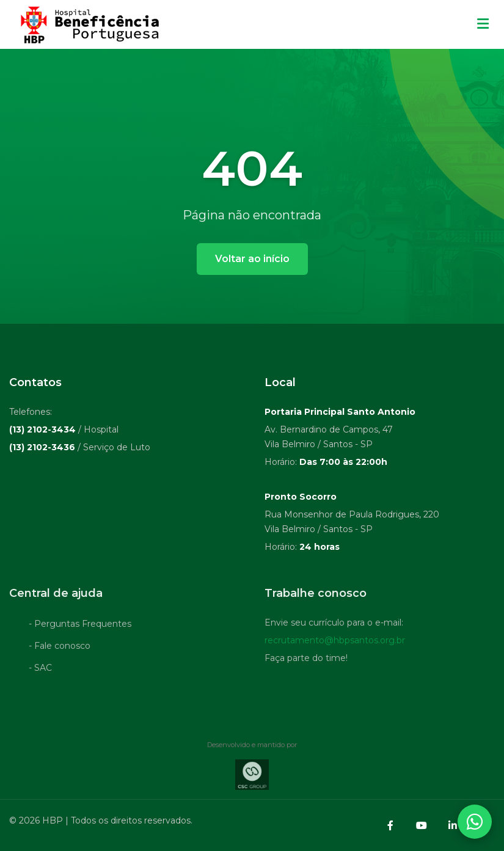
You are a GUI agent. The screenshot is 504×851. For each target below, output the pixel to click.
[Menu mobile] (483, 24)
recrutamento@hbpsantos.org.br (335, 642)
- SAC (40, 670)
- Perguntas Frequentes (80, 626)
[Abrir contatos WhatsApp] (475, 822)
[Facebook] (390, 825)
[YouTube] (422, 825)
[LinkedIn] (453, 825)
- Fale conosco (60, 648)
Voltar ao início (252, 259)
